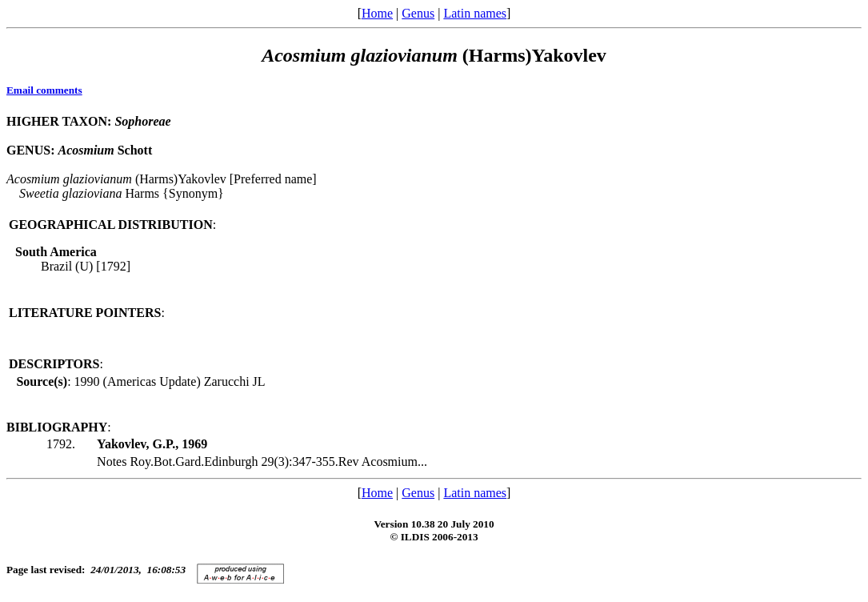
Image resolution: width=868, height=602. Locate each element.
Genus (418, 13)
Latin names (475, 13)
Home (377, 13)
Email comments (44, 90)
